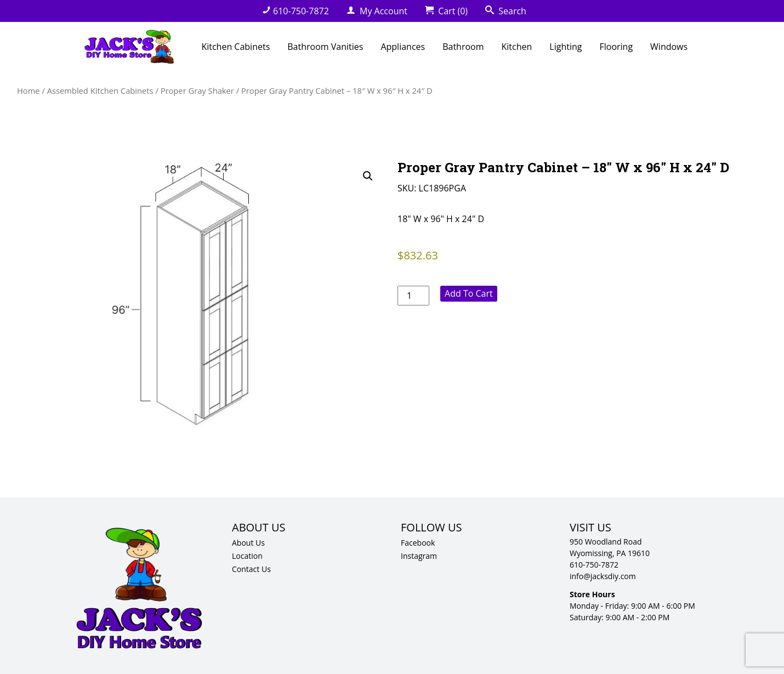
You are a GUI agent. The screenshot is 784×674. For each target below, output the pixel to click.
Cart (446, 11)
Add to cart (469, 293)
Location (247, 556)
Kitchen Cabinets (235, 47)
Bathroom (463, 47)
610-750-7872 (296, 11)
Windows (669, 47)
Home (29, 90)
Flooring (616, 47)
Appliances (403, 47)
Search (506, 11)
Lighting (566, 47)
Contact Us (251, 569)
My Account (377, 11)
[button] (368, 176)
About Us (248, 543)
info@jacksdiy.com (603, 576)
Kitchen (517, 47)
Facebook (418, 543)
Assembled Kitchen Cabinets (100, 90)
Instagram (419, 556)
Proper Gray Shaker (197, 90)
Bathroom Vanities (325, 47)
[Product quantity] (413, 296)
